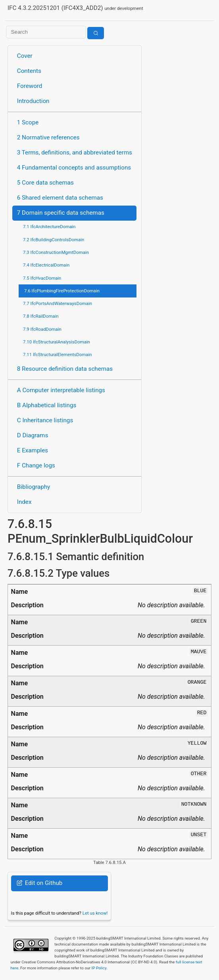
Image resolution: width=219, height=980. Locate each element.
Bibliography (34, 487)
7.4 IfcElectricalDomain (46, 265)
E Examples (33, 450)
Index (24, 502)
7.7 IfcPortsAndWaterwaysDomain (58, 303)
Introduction (33, 101)
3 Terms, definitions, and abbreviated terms (75, 153)
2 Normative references (48, 137)
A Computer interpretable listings (61, 390)
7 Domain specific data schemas (61, 213)
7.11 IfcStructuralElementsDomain (58, 355)
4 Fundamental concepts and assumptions (74, 168)
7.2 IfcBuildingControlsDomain (54, 240)
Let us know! (95, 913)
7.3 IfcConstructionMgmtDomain (56, 252)
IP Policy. (99, 968)
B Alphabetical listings (47, 405)
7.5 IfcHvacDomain (42, 278)
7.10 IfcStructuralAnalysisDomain (57, 342)
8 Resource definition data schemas (65, 369)
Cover (25, 56)
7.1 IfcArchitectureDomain (49, 227)
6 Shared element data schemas (60, 198)
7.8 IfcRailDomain (41, 316)
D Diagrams (33, 435)
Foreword (30, 86)
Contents (29, 71)
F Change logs (36, 465)
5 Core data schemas (45, 183)
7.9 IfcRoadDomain (42, 329)
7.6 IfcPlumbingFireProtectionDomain (62, 291)
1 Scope (28, 122)
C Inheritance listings (45, 420)
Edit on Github (39, 883)
